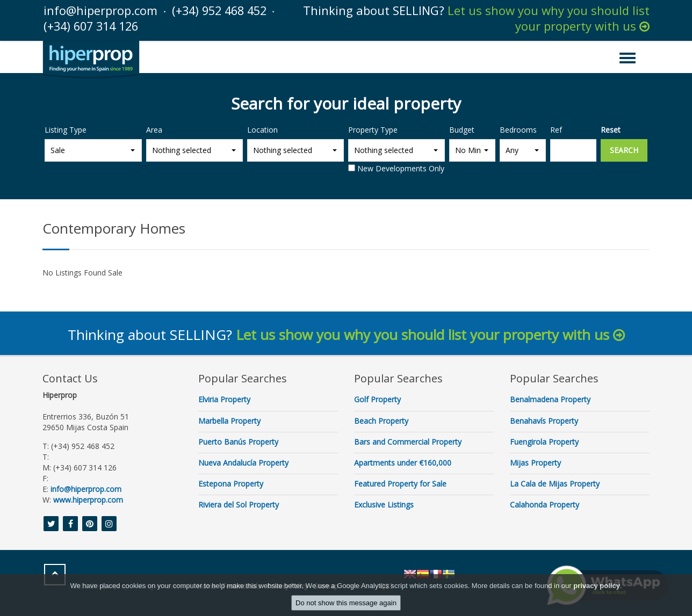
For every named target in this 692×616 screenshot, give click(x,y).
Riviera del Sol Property (239, 504)
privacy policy (597, 586)
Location (262, 129)
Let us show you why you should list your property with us (549, 18)
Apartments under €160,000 (403, 462)
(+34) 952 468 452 (222, 10)
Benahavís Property (544, 420)
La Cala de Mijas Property (555, 483)
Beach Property (381, 420)
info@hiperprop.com (100, 10)
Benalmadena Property (550, 399)
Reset (611, 129)
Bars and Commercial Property (408, 441)
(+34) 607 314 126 (94, 26)
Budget (462, 129)
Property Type (373, 129)
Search (624, 149)
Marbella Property (229, 420)
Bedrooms (518, 129)
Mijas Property (535, 462)
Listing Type (66, 129)
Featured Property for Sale (400, 483)
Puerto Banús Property (238, 441)
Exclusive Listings (384, 504)
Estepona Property (231, 483)
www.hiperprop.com (88, 499)
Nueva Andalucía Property (243, 462)
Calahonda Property (545, 504)
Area (154, 129)
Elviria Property (224, 399)
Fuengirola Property (544, 441)
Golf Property (377, 399)
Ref (556, 129)
